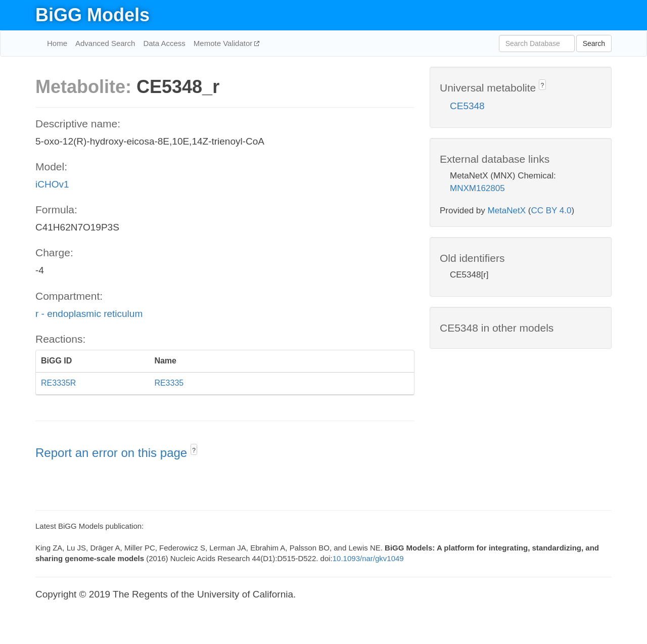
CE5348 (467, 106)
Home (57, 43)
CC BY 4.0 (551, 211)
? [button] (194, 450)
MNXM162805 (477, 188)
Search (594, 43)
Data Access (164, 43)
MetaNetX (507, 211)
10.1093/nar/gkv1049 (368, 558)
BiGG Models (93, 15)
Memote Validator (224, 43)
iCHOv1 (52, 184)
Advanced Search (105, 43)
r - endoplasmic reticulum (89, 314)
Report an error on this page (113, 453)
